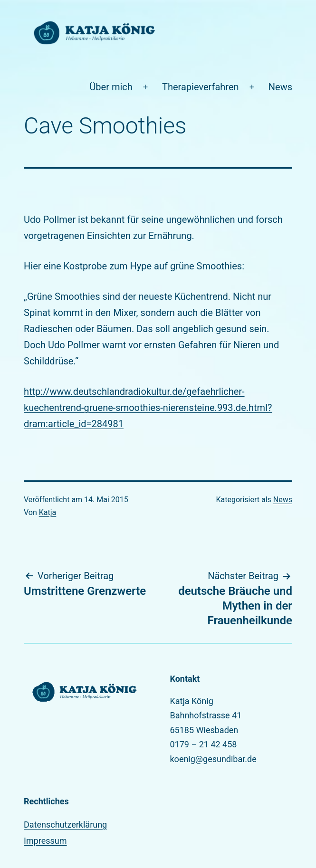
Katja (48, 512)
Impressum (45, 841)
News (280, 87)
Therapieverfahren (201, 87)
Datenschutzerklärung (65, 825)
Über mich (111, 87)
